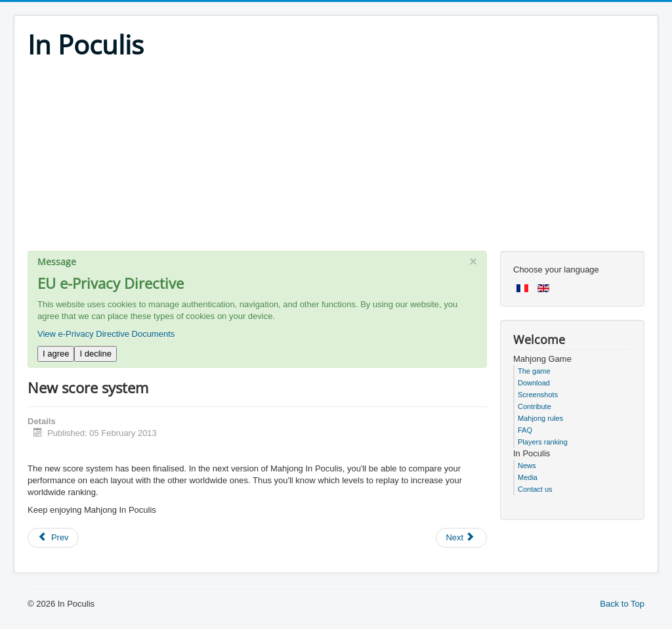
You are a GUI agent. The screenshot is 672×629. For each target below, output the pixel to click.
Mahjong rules (540, 418)
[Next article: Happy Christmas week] (461, 538)
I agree (56, 354)
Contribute (535, 406)
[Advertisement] (336, 159)
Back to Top (622, 604)
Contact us (535, 489)
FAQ (525, 430)
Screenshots (538, 395)
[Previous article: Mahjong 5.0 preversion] (53, 538)
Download (534, 383)
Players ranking (543, 442)
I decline (95, 354)
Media (528, 477)
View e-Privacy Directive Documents (106, 334)
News (527, 466)
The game (534, 371)
